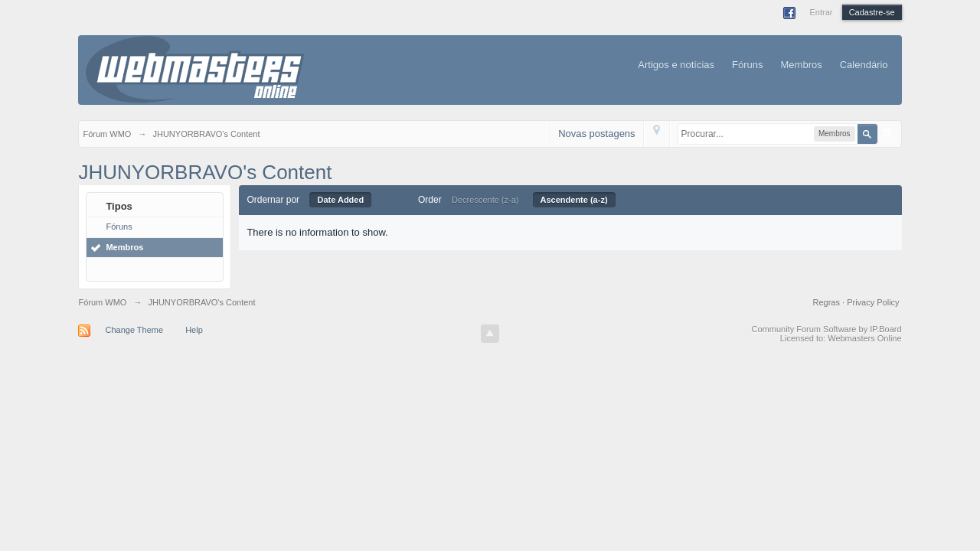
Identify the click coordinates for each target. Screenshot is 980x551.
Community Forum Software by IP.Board (827, 329)
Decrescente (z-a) (485, 200)
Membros (802, 65)
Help (194, 330)
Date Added (340, 200)
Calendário (864, 65)
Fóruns (747, 65)
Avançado (887, 133)
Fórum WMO (102, 302)
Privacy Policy (873, 302)
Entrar (821, 12)
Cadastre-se (872, 12)
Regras (828, 302)
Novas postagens (596, 134)
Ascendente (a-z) (574, 200)
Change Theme (134, 330)
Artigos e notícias (676, 65)
